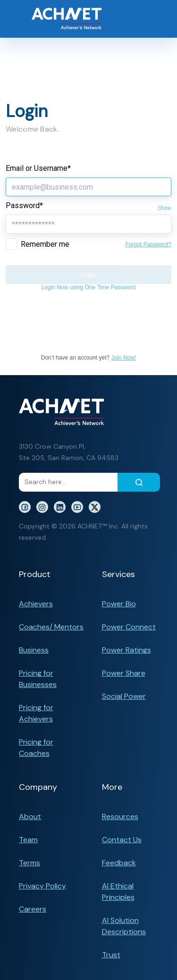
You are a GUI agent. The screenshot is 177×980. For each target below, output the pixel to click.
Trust (111, 955)
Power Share (124, 673)
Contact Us (122, 840)
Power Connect (129, 627)
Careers (33, 909)
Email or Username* (38, 168)
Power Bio (119, 604)
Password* (24, 205)
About (30, 817)
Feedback (119, 863)
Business (34, 650)
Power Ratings (126, 650)
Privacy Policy (42, 886)
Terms (29, 863)
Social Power (124, 696)
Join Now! (124, 358)
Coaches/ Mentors (51, 627)
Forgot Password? (148, 244)
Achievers (36, 604)
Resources (120, 817)
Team (28, 840)
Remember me (45, 244)
